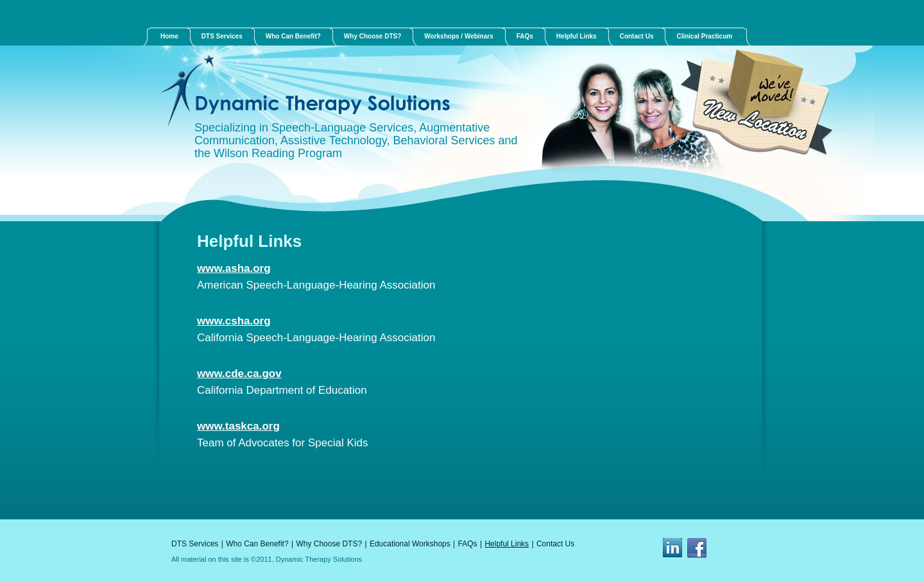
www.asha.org (234, 268)
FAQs (468, 544)
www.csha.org (234, 321)
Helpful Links (507, 544)
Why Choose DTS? (329, 544)
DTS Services (195, 544)
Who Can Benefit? (257, 544)
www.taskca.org (238, 426)
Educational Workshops (410, 544)
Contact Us (555, 544)
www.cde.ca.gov (239, 374)
